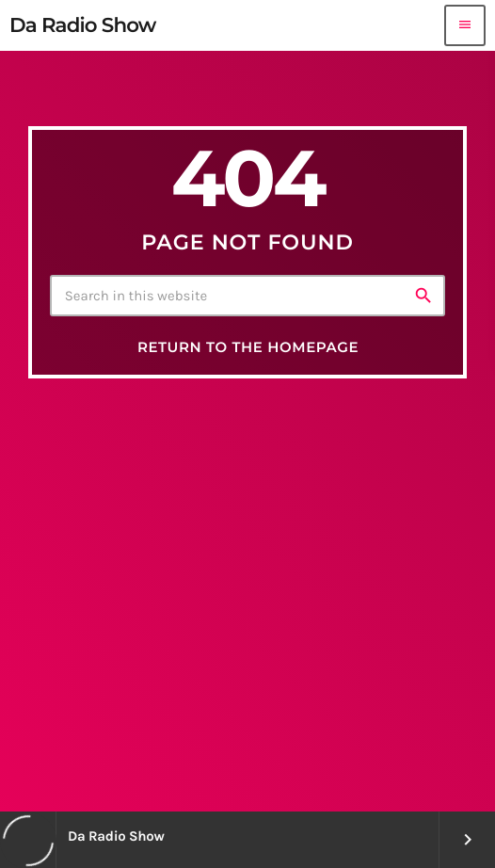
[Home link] (83, 25)
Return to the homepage (248, 347)
